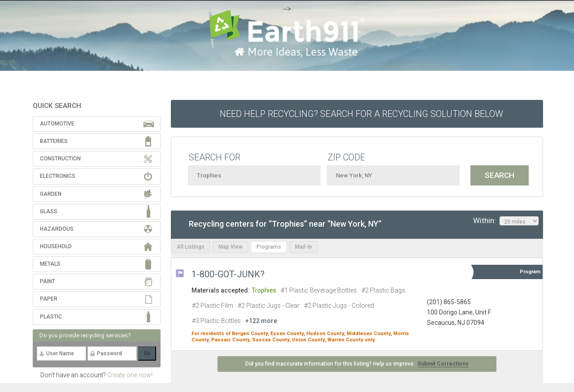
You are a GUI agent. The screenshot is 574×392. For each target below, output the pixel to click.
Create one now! (130, 375)
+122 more (261, 321)
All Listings (191, 247)
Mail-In (304, 247)
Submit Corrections (443, 364)
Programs (269, 247)
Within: (506, 221)
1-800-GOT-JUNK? (228, 274)
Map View (230, 247)
